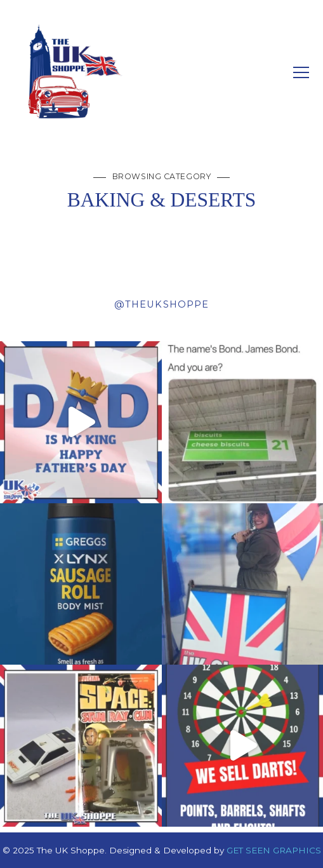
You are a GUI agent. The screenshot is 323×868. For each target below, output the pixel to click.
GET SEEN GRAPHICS (274, 850)
